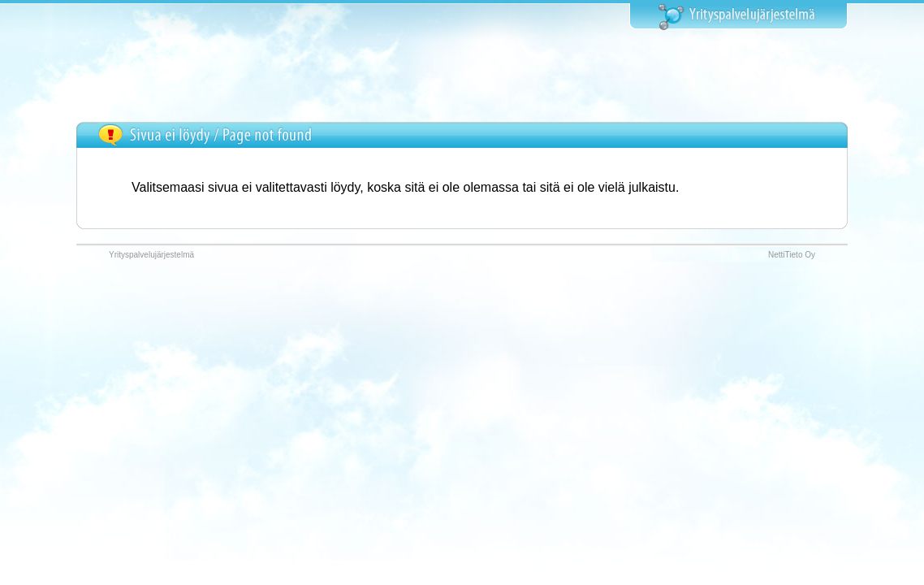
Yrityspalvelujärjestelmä (151, 255)
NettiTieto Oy (792, 255)
